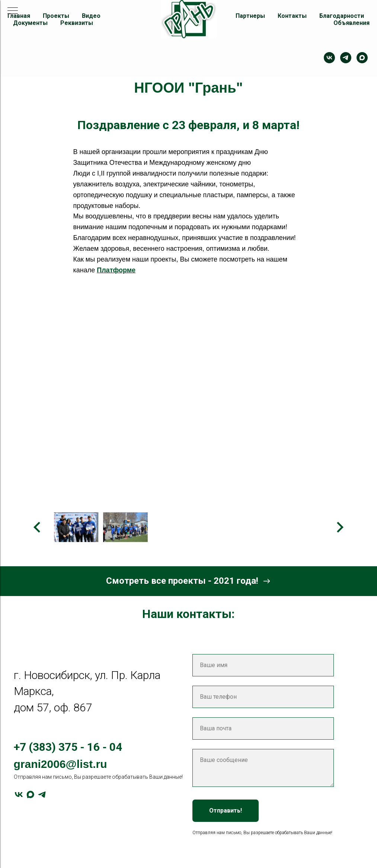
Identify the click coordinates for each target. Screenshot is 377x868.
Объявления (352, 23)
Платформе (116, 270)
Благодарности (342, 16)
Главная (19, 16)
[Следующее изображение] (340, 527)
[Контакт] (329, 58)
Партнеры (250, 16)
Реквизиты (77, 23)
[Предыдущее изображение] (37, 527)
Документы (30, 23)
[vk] (19, 795)
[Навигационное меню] (13, 11)
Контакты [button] (292, 16)
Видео (91, 16)
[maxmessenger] (362, 58)
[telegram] (346, 58)
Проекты (56, 16)
